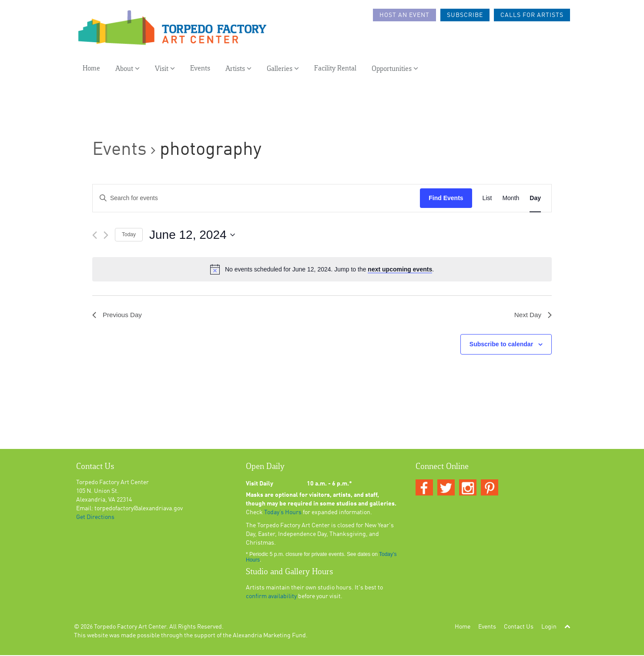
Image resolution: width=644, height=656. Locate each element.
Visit (165, 70)
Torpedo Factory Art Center (130, 628)
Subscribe (465, 15)
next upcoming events (400, 269)
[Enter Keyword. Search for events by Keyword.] (256, 198)
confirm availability (271, 597)
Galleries (283, 70)
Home (91, 70)
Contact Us (519, 628)
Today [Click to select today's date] (129, 234)
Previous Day (118, 315)
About (127, 70)
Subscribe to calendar (501, 345)
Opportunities (395, 70)
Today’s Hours (283, 513)
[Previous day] (95, 235)
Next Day (532, 315)
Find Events (446, 198)
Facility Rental (335, 70)
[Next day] (106, 235)
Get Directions (95, 518)
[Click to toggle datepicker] (192, 235)
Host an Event (404, 15)
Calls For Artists (532, 15)
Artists (238, 70)
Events (200, 70)
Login (549, 628)
